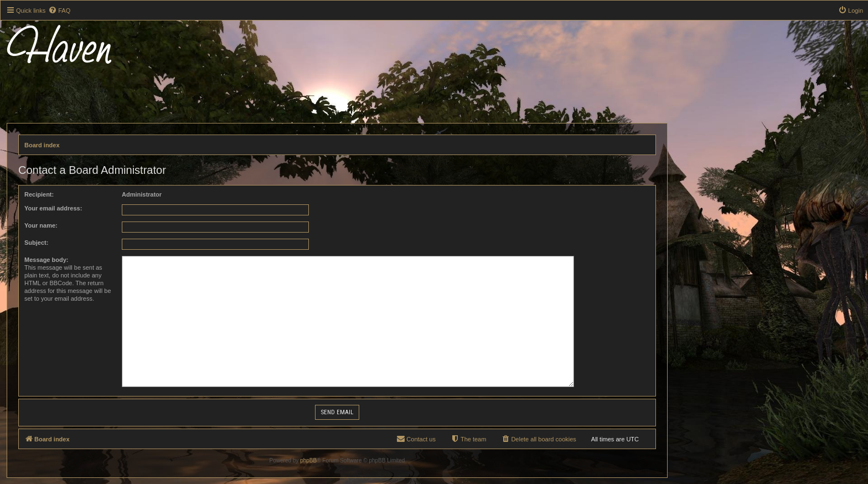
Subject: (36, 243)
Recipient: (39, 194)
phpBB (308, 460)
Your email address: (53, 208)
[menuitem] (59, 11)
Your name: (41, 225)
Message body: (46, 260)
